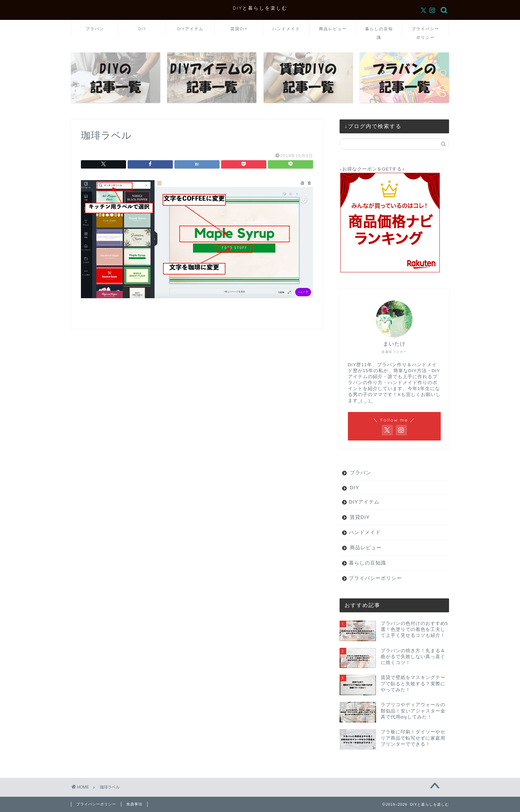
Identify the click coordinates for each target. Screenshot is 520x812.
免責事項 (134, 804)
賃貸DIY (239, 29)
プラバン (95, 29)
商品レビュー (333, 29)
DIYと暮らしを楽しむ (260, 8)
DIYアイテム (190, 29)
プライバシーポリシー (425, 31)
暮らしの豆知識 (379, 31)
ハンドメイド (286, 29)
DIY (142, 29)
